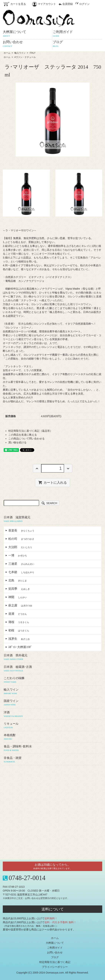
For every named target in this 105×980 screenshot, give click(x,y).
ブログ (55, 957)
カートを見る (15, 4)
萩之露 (20, 605)
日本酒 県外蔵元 (52, 657)
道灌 (18, 614)
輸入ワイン (20, 53)
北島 (18, 580)
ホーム (7, 53)
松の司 (21, 539)
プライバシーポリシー (55, 967)
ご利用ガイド (55, 948)
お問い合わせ (55, 952)
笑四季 (19, 589)
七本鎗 (21, 572)
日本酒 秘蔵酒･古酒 (52, 669)
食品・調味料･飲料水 (52, 748)
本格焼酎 (52, 737)
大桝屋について (55, 943)
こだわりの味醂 (52, 680)
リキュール (52, 726)
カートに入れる (52, 482)
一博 (18, 555)
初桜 (19, 630)
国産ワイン (52, 703)
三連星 (21, 564)
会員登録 (66, 4)
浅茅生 (19, 639)
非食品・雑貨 (52, 760)
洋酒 (52, 714)
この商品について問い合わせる (26, 439)
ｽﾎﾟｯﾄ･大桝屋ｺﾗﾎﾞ (22, 647)
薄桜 (19, 622)
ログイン (82, 4)
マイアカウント (44, 4)
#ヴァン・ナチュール (25, 57)
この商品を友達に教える (23, 435)
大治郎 (20, 547)
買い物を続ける (17, 442)
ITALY (33, 53)
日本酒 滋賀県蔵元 (52, 519)
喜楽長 (21, 530)
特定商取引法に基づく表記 (55, 962)
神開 (18, 597)
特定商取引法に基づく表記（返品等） (30, 431)
